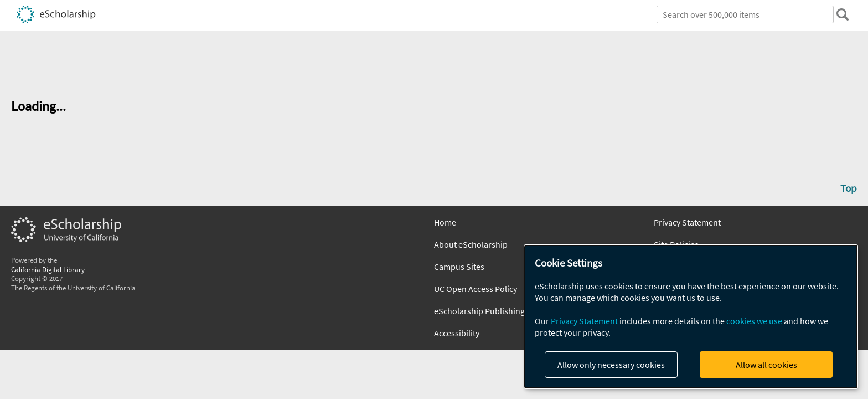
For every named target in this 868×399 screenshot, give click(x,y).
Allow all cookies (766, 365)
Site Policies (676, 244)
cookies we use (754, 321)
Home (445, 222)
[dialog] (691, 317)
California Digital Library (48, 269)
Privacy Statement (687, 222)
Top (849, 188)
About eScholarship (471, 244)
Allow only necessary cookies (611, 365)
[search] (843, 14)
